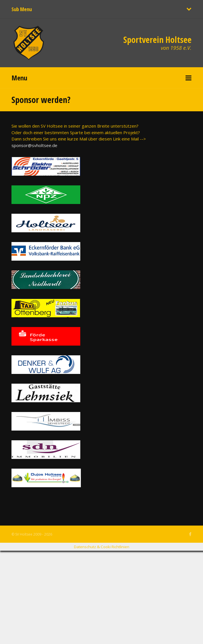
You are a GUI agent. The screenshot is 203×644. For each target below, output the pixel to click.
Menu (19, 78)
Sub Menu (22, 9)
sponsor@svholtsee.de (34, 145)
